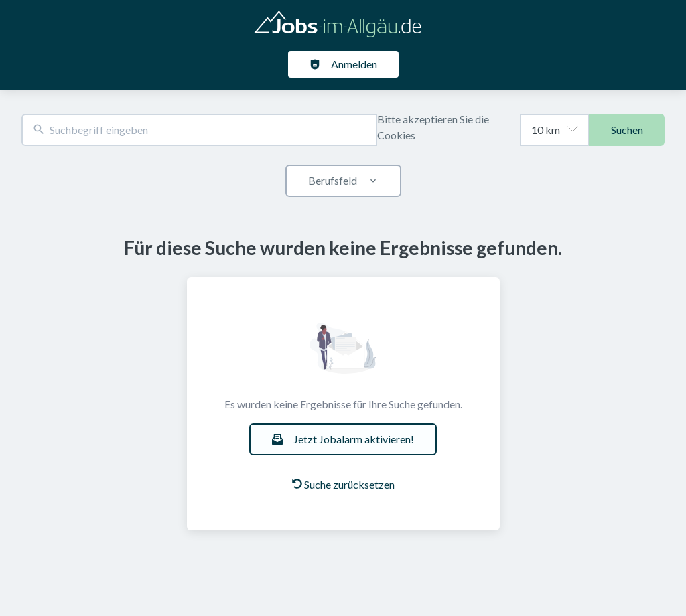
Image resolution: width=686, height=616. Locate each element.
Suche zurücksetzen (343, 484)
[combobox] (199, 130)
